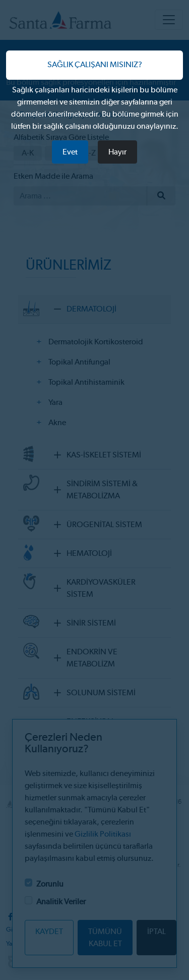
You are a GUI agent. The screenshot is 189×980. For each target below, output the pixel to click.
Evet (70, 152)
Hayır (117, 152)
